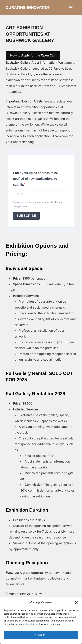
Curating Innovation (28, 8)
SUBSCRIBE (26, 216)
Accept (41, 635)
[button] (76, 602)
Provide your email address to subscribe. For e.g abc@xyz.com (38, 204)
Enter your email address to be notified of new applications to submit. (35, 179)
